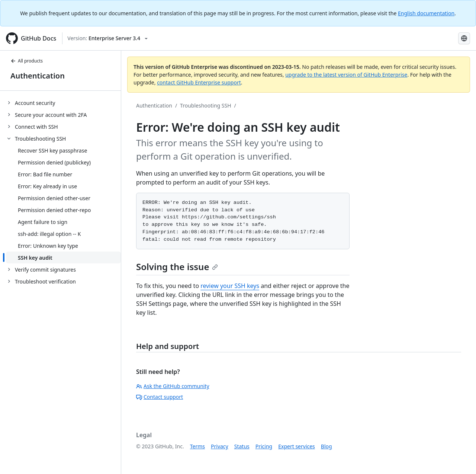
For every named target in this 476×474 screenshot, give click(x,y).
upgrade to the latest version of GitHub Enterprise (346, 75)
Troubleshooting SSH (205, 105)
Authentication (38, 76)
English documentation (426, 13)
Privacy (220, 446)
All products (27, 61)
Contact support (160, 397)
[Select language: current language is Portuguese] (464, 38)
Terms (197, 446)
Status (242, 446)
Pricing (264, 446)
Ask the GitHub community (173, 386)
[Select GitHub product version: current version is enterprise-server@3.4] (107, 38)
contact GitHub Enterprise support (199, 82)
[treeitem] (63, 103)
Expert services (297, 446)
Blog (327, 446)
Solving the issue (177, 267)
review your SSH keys (230, 286)
